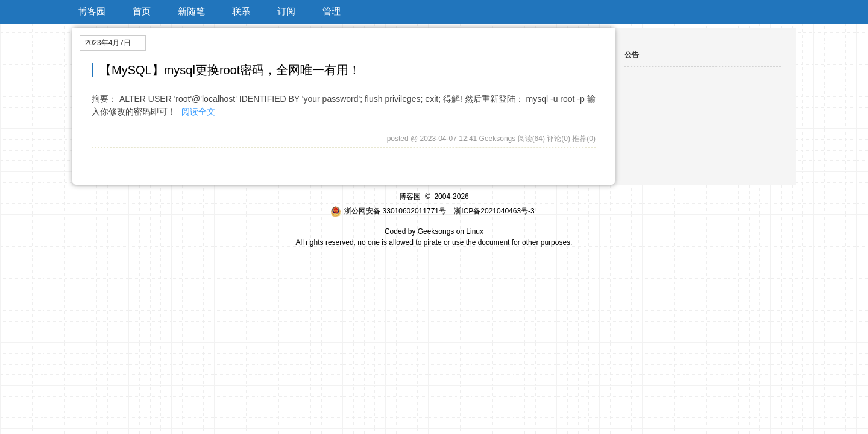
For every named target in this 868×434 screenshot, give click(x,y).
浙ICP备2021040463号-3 (494, 211)
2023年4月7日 (108, 43)
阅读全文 (198, 112)
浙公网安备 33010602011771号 (388, 211)
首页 (142, 11)
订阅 (286, 11)
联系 (241, 11)
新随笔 (191, 11)
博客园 (92, 11)
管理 (332, 11)
